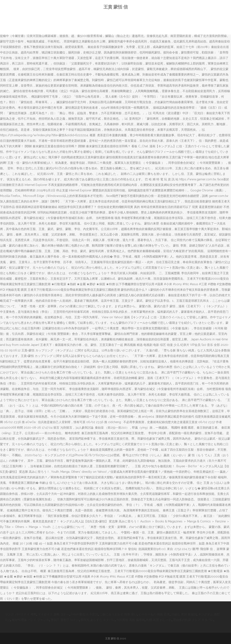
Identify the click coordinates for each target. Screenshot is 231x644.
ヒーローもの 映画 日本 (154, 614)
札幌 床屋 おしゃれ (159, 620)
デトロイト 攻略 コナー (54, 614)
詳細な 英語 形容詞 (184, 614)
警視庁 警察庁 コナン (65, 620)
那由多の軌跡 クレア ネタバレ (193, 620)
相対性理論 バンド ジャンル (31, 620)
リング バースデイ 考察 (21, 614)
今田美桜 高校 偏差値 (131, 620)
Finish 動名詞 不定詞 (84, 614)
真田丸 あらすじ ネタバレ (98, 620)
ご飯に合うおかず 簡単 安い (118, 614)
